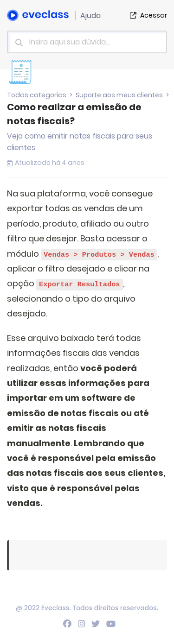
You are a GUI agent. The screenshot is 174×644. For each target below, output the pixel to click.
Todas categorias (37, 95)
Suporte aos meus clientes (119, 95)
